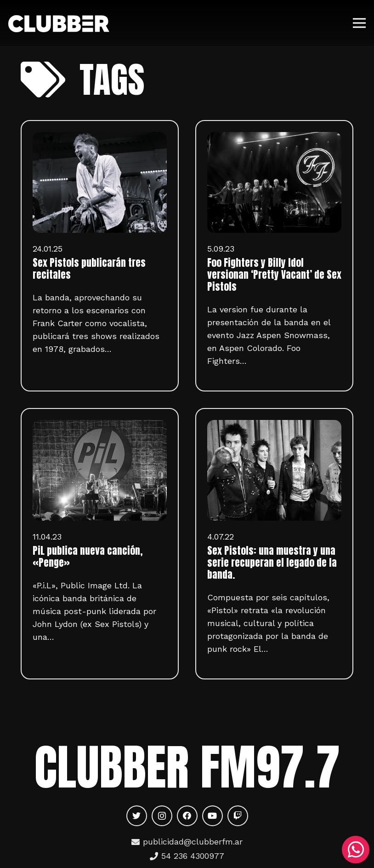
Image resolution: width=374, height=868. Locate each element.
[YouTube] (212, 816)
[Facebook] (187, 816)
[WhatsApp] (356, 850)
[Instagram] (162, 816)
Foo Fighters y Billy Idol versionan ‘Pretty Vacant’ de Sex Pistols (274, 275)
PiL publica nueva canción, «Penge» (88, 557)
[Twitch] (238, 816)
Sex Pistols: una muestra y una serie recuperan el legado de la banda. (272, 563)
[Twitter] (137, 816)
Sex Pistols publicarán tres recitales (89, 269)
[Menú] (360, 23)
